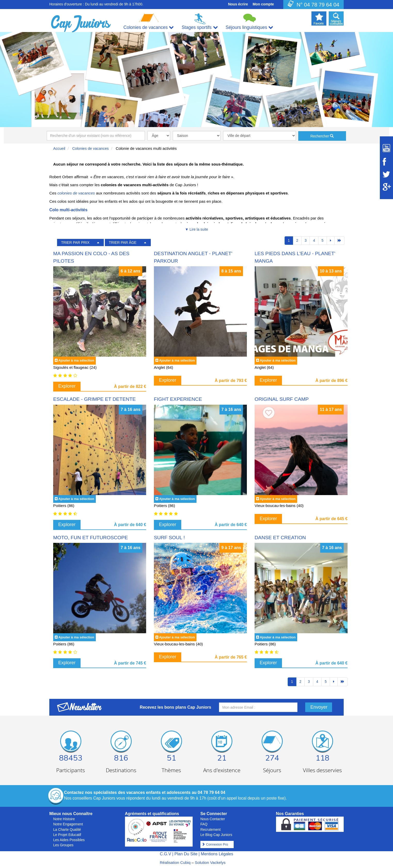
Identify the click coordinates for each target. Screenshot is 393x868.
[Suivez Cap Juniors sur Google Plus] (386, 187)
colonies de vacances (76, 193)
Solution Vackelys (210, 862)
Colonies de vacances (91, 148)
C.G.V (166, 854)
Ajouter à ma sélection (76, 360)
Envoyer (319, 707)
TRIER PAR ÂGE (123, 243)
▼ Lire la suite (196, 229)
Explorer (67, 386)
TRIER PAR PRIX (75, 243)
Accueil (59, 148)
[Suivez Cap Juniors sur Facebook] (386, 162)
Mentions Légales (217, 854)
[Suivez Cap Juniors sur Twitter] (386, 174)
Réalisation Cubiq (175, 862)
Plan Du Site (186, 854)
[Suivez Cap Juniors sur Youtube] (386, 148)
